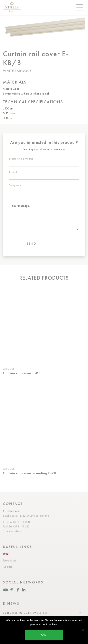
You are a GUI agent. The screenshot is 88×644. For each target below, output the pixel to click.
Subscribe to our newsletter (25, 613)
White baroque (17, 71)
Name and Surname (21, 159)
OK (44, 635)
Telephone (15, 185)
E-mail (13, 172)
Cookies (8, 567)
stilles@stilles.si (14, 531)
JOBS (6, 554)
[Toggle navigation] (80, 7)
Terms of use (10, 560)
